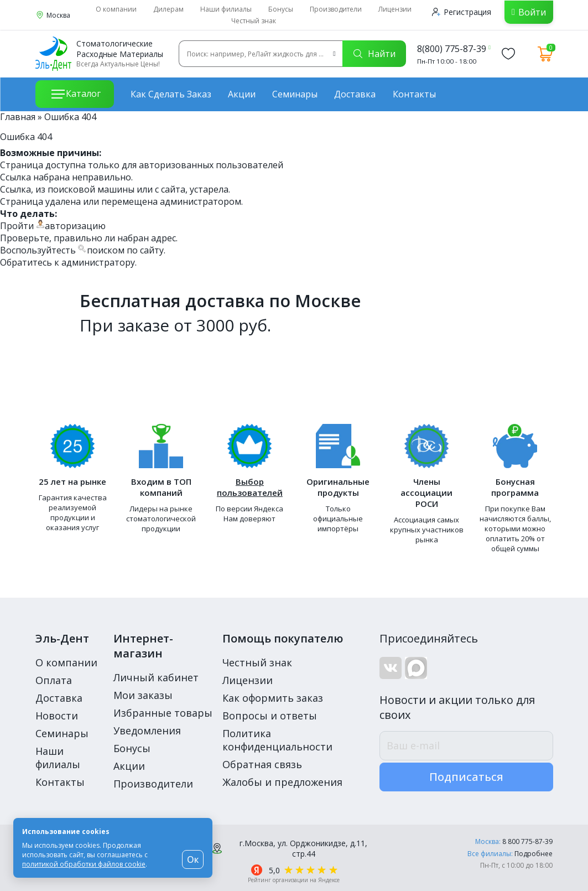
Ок (193, 859)
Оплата (54, 680)
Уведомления (147, 731)
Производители (336, 9)
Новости (57, 716)
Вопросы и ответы (270, 716)
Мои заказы (143, 695)
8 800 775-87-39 (527, 841)
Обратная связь (262, 764)
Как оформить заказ (273, 698)
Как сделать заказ (171, 94)
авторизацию (75, 226)
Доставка (355, 94)
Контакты (414, 94)
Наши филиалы (226, 9)
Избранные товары (163, 713)
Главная (18, 117)
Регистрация (462, 12)
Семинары (295, 94)
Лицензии (395, 9)
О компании (116, 9)
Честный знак (254, 21)
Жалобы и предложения (282, 782)
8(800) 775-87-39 (452, 49)
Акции (242, 94)
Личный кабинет (156, 677)
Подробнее (534, 854)
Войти (532, 12)
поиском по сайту (125, 250)
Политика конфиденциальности (277, 740)
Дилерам (168, 9)
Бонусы (281, 9)
